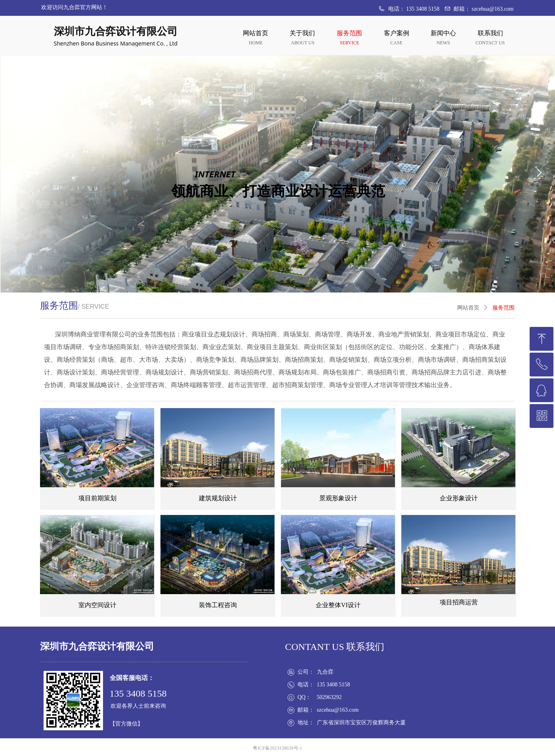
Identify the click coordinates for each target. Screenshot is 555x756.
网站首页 (468, 308)
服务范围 (504, 308)
